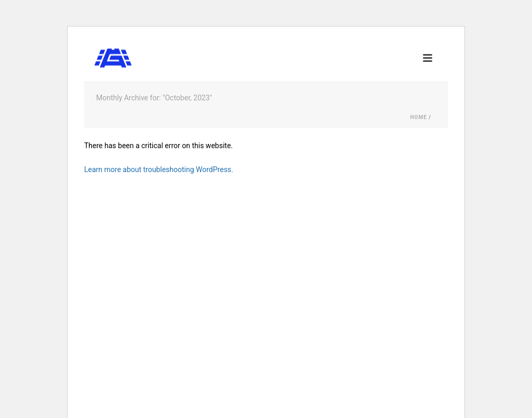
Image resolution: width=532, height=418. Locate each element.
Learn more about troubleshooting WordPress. (159, 169)
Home (418, 117)
